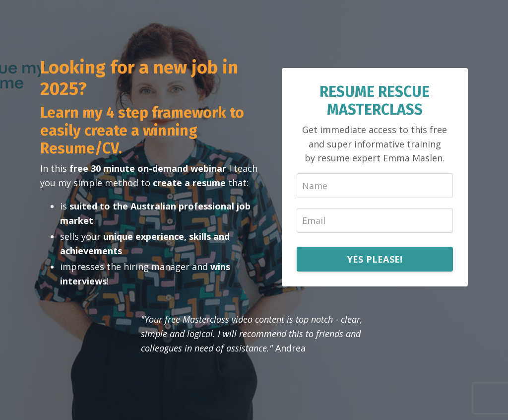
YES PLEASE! (375, 259)
